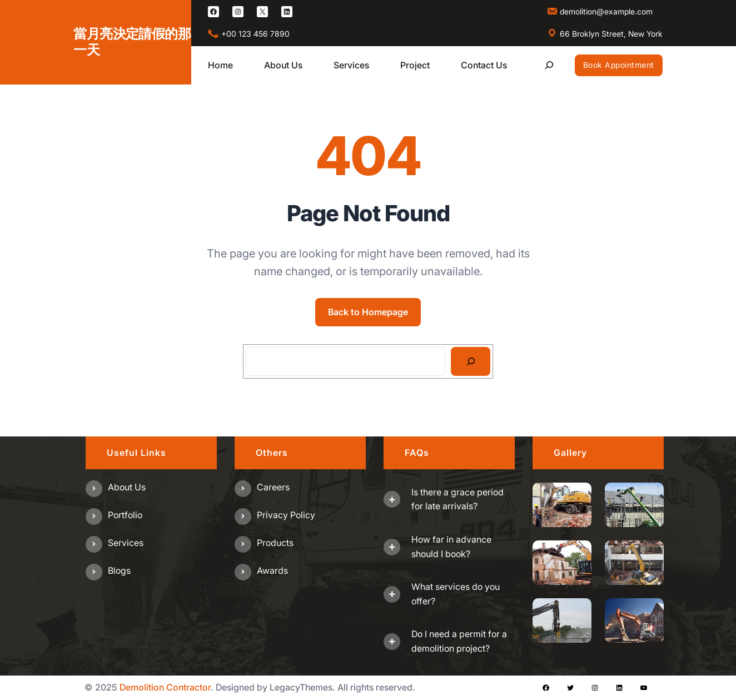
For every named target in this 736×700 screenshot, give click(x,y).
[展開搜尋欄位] (549, 65)
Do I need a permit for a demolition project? (459, 641)
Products (275, 543)
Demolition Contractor (165, 687)
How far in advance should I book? (451, 547)
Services (126, 543)
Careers (273, 487)
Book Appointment (619, 65)
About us (127, 487)
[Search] (471, 361)
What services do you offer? (456, 594)
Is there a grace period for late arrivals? (457, 499)
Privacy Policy (286, 515)
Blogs (119, 570)
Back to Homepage (368, 312)
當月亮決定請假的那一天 (132, 42)
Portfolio (125, 515)
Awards (272, 570)
